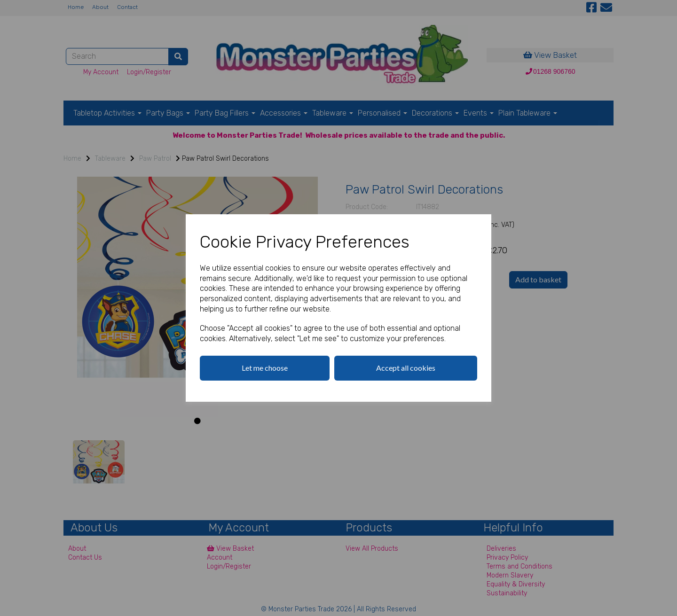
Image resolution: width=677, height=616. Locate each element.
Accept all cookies (406, 368)
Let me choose (265, 368)
